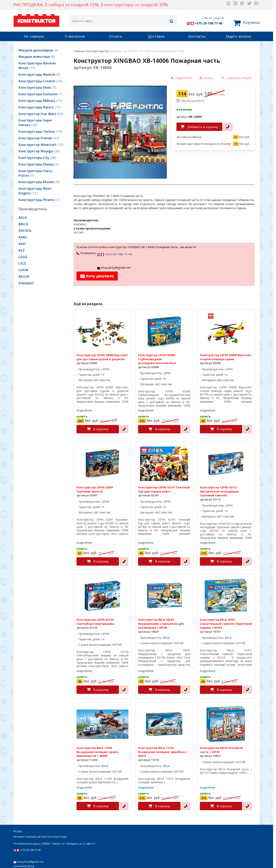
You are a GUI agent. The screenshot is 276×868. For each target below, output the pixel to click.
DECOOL (25, 231)
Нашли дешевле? (193, 100)
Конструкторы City (37, 158)
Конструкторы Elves (37, 87)
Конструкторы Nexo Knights (35, 191)
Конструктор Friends (39, 138)
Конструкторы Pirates (39, 200)
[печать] (207, 78)
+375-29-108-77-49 (205, 23)
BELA (23, 218)
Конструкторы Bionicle (39, 74)
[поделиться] (181, 78)
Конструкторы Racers (40, 107)
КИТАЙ (78, 232)
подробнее (84, 410)
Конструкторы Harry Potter (35, 173)
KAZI (22, 244)
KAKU (23, 237)
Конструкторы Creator (40, 81)
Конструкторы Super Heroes (35, 122)
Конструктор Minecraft (41, 145)
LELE (22, 263)
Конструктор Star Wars (41, 114)
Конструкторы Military (40, 101)
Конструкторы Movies (39, 182)
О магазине (75, 36)
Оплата (115, 36)
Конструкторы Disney (39, 164)
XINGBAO (26, 283)
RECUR (24, 276)
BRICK (23, 224)
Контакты (197, 36)
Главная (79, 51)
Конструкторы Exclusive (40, 94)
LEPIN (23, 270)
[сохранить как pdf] (236, 78)
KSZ (21, 250)
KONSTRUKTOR (36, 20)
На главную (34, 36)
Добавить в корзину (203, 127)
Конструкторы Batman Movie (37, 65)
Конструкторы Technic (40, 131)
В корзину (101, 429)
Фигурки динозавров (38, 50)
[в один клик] (228, 127)
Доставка (156, 36)
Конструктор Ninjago (39, 151)
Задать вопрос (238, 36)
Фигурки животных (37, 57)
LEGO (23, 257)
